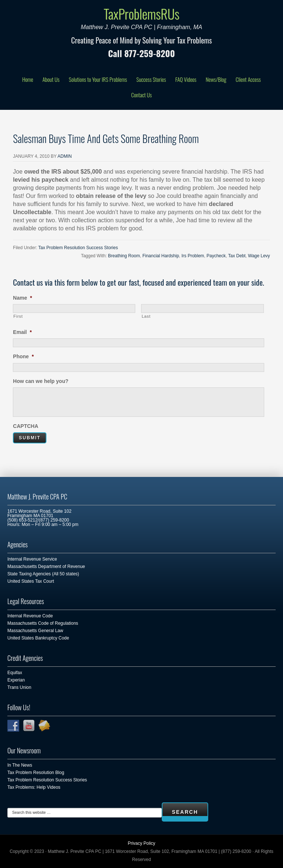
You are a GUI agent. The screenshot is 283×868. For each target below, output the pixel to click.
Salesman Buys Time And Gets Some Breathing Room (106, 138)
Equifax (15, 673)
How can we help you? (41, 381)
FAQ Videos (186, 79)
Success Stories (151, 79)
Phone (23, 356)
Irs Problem (193, 256)
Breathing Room (124, 256)
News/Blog (216, 79)
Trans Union (19, 687)
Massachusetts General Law (35, 631)
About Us (51, 79)
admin (65, 156)
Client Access (248, 79)
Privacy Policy (142, 843)
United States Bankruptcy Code (38, 638)
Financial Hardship (160, 256)
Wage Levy (259, 256)
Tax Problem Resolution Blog (36, 773)
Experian (16, 680)
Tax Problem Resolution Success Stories (78, 248)
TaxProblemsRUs (141, 13)
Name (22, 298)
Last (146, 316)
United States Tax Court (31, 581)
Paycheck (216, 256)
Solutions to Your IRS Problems (98, 79)
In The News (20, 765)
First (18, 316)
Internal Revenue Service (32, 559)
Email (22, 332)
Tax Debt (237, 256)
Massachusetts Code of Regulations (43, 623)
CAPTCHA (25, 426)
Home (28, 79)
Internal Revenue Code (30, 616)
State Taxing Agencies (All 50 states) (43, 574)
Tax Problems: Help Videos (34, 787)
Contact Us (141, 95)
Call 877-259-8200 (141, 53)
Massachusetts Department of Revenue (46, 567)
